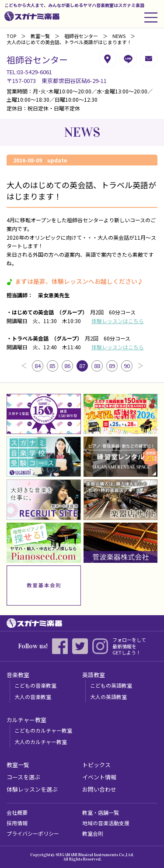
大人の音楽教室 (33, 697)
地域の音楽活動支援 (106, 823)
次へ (140, 366)
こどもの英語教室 (111, 685)
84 (38, 366)
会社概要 (17, 812)
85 (52, 366)
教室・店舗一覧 (101, 812)
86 (67, 366)
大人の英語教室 (108, 697)
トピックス (96, 765)
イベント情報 (99, 777)
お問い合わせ (99, 789)
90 (127, 366)
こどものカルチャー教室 (43, 730)
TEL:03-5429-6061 (29, 72)
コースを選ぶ (23, 777)
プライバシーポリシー (33, 833)
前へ (24, 366)
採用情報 (17, 823)
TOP (11, 36)
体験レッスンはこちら (118, 321)
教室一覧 (40, 36)
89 (112, 366)
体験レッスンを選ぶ (32, 789)
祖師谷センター (81, 36)
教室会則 (93, 833)
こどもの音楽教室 (35, 685)
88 (97, 366)
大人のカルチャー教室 (41, 742)
